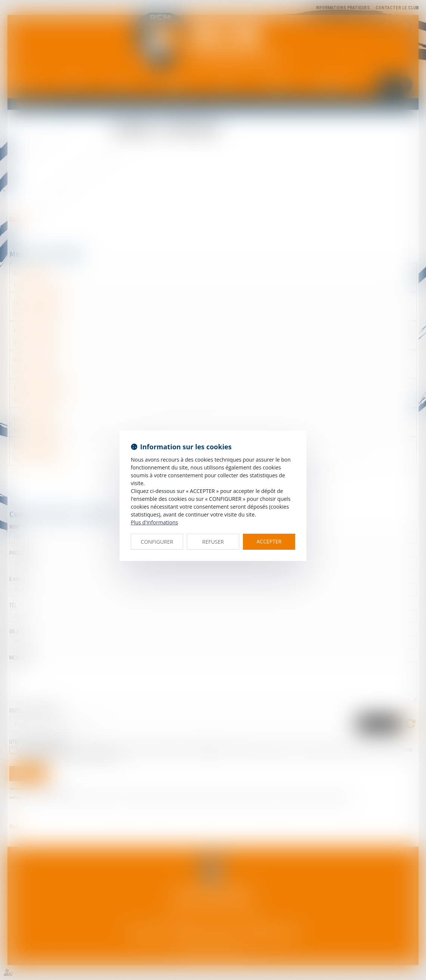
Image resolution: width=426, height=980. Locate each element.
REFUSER (213, 542)
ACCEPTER (269, 541)
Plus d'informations (154, 522)
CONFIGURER (157, 542)
